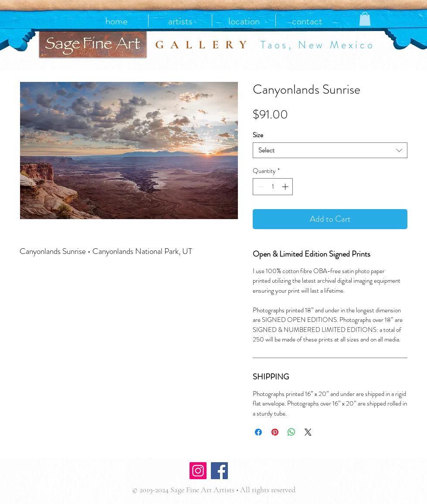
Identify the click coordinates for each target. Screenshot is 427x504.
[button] (365, 19)
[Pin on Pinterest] (275, 432)
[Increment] (286, 187)
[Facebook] (219, 471)
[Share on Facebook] (258, 432)
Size (258, 135)
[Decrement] (260, 187)
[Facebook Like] (256, 472)
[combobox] (330, 150)
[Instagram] (198, 471)
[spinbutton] (273, 187)
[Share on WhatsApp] (291, 432)
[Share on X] (308, 432)
